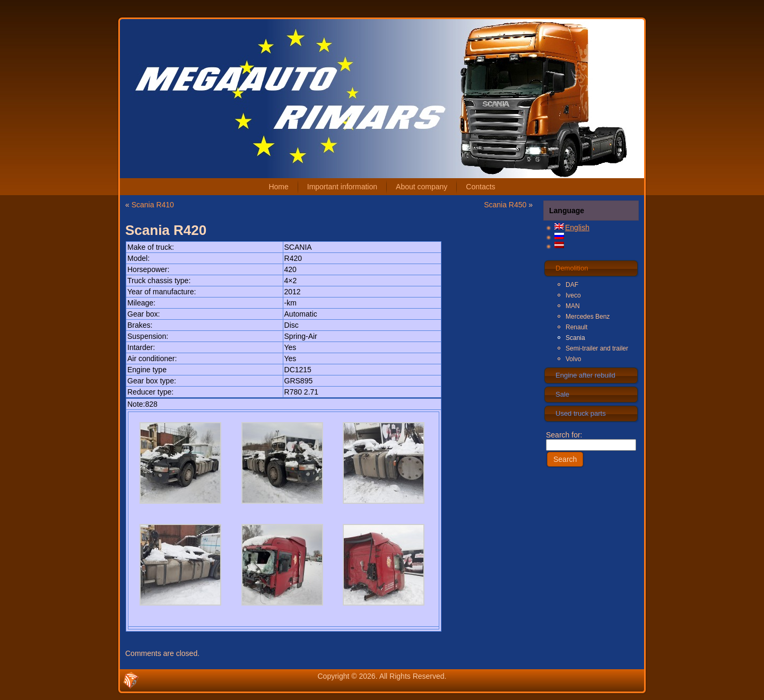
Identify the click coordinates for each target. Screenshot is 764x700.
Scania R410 (153, 205)
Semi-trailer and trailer (597, 348)
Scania (575, 338)
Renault (576, 327)
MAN (573, 306)
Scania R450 (505, 205)
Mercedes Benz (588, 317)
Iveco (573, 295)
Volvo (573, 359)
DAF (572, 285)
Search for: (591, 440)
